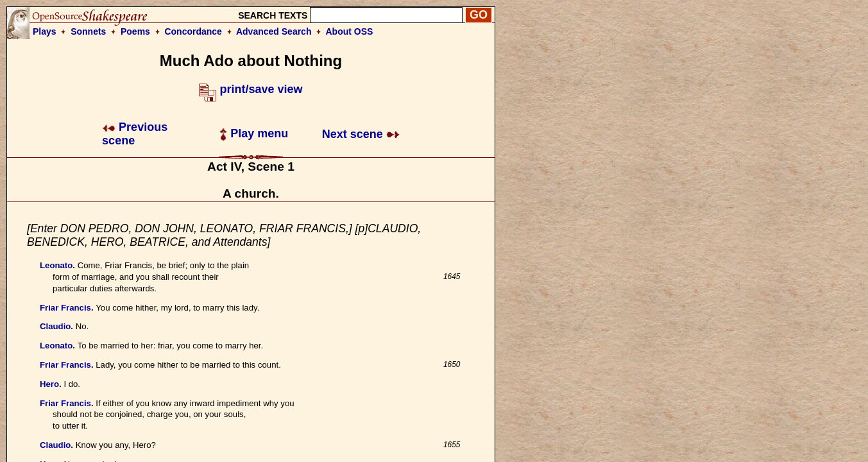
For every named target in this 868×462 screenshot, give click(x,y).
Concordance (193, 31)
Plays (45, 31)
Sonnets (88, 31)
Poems (135, 31)
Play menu (254, 133)
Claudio (55, 326)
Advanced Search (274, 31)
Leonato (56, 265)
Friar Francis (65, 308)
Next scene (361, 134)
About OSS (350, 31)
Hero (49, 384)
